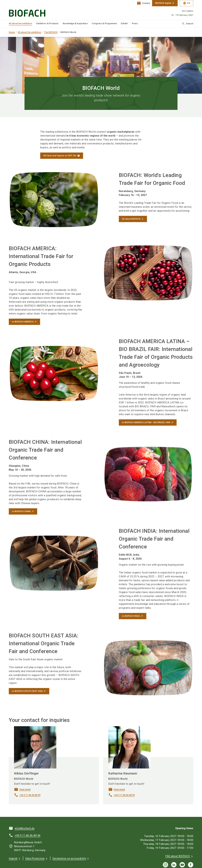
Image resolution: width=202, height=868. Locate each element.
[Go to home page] (30, 10)
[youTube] (182, 865)
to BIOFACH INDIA (131, 616)
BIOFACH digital (163, 3)
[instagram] (165, 865)
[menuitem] (23, 24)
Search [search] (188, 24)
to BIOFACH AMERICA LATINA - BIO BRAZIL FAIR (146, 422)
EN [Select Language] (186, 3)
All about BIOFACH (131, 219)
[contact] (143, 3)
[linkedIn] (174, 865)
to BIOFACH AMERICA (23, 322)
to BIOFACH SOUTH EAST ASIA (27, 691)
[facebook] (191, 865)
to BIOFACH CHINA (21, 511)
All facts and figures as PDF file (60, 156)
